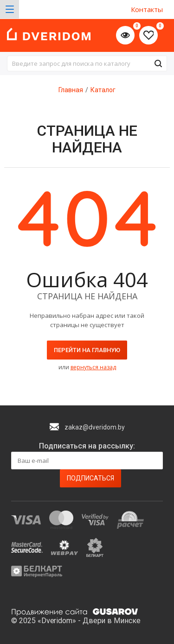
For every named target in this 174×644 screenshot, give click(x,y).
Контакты (147, 9)
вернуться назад (93, 367)
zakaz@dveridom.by (95, 427)
